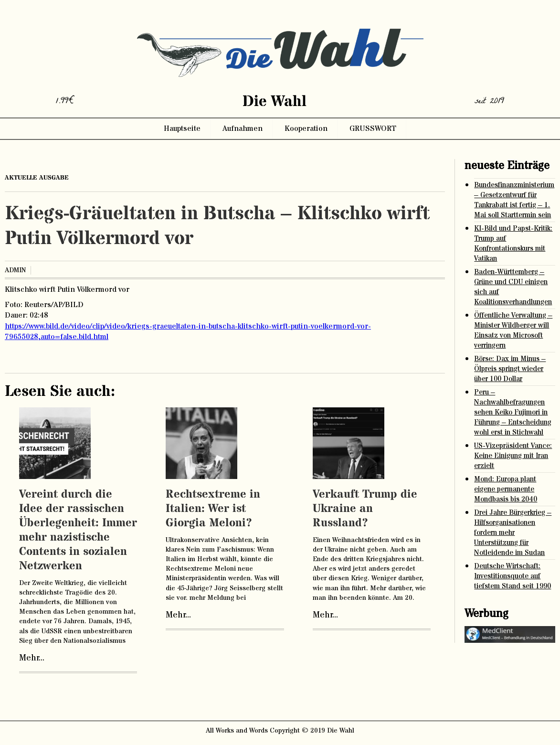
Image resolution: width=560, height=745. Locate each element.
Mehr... (32, 658)
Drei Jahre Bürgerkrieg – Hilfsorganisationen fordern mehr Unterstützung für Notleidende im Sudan (513, 533)
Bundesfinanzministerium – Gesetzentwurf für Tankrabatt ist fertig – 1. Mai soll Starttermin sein (514, 200)
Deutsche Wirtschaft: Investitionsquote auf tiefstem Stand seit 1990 (512, 576)
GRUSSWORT (373, 128)
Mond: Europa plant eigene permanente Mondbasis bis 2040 (506, 489)
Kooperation (306, 128)
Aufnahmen (243, 128)
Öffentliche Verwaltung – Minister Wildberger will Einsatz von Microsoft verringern (513, 330)
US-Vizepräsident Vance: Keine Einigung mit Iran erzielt (513, 456)
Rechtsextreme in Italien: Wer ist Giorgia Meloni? (213, 509)
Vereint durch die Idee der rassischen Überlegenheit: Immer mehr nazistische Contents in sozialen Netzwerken (78, 530)
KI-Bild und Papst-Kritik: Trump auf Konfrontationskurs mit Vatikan (513, 244)
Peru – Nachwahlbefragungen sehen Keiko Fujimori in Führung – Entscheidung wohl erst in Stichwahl (513, 412)
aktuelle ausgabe (37, 178)
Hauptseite (182, 128)
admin (15, 270)
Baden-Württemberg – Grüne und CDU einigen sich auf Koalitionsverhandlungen (513, 287)
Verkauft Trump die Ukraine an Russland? (365, 509)
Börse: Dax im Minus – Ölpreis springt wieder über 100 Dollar (510, 369)
